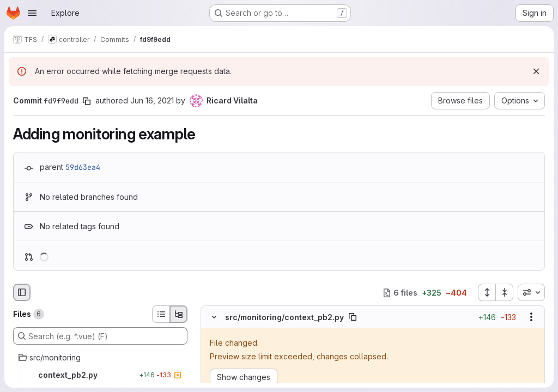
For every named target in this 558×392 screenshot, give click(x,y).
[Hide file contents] (214, 317)
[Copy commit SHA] (87, 101)
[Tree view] (179, 314)
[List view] (161, 314)
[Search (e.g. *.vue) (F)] (100, 336)
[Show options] (531, 317)
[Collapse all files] (505, 292)
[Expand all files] (487, 292)
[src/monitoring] (100, 358)
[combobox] (531, 292)
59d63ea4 (83, 167)
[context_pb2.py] (100, 375)
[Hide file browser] (22, 292)
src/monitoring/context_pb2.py (284, 317)
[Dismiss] (536, 71)
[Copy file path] (353, 317)
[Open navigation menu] (32, 13)
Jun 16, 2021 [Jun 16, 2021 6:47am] (152, 100)
